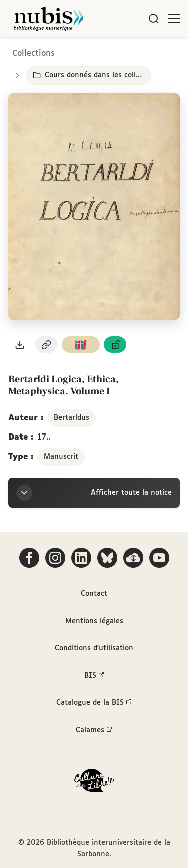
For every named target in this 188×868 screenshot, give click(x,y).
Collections (33, 53)
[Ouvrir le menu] (174, 19)
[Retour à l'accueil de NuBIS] (48, 19)
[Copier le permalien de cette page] (47, 344)
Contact (94, 594)
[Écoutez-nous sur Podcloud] (133, 558)
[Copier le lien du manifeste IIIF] (81, 344)
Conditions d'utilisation (94, 648)
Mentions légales (94, 621)
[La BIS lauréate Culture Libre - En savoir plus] (94, 782)
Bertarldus (71, 418)
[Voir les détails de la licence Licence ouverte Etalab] (115, 344)
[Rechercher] (154, 19)
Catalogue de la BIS (94, 703)
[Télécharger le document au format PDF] (20, 344)
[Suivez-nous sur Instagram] (55, 558)
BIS (94, 676)
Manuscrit (61, 457)
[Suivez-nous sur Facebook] (29, 558)
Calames (94, 730)
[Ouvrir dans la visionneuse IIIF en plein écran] (94, 207)
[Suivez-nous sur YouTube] (159, 558)
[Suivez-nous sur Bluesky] (107, 558)
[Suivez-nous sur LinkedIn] (81, 558)
